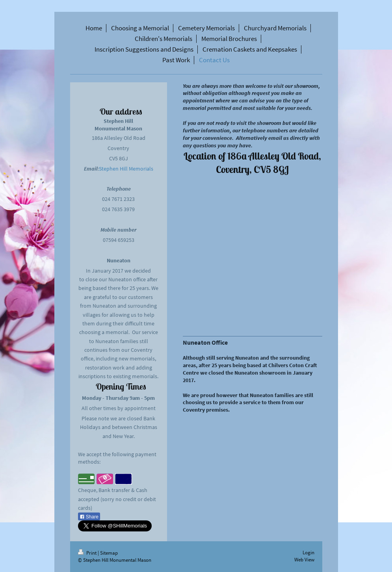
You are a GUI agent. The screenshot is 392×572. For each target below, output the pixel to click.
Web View (304, 560)
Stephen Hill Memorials (126, 169)
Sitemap (109, 553)
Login (308, 552)
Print (88, 553)
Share (89, 517)
